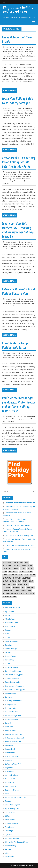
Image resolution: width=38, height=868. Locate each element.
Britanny (8, 630)
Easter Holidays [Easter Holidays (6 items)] (13, 572)
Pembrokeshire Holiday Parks (16, 797)
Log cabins (23, 54)
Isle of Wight (10, 753)
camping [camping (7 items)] (23, 566)
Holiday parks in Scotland (14, 738)
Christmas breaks (11, 667)
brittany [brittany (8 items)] (16, 566)
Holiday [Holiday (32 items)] (33, 575)
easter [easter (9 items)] (5, 572)
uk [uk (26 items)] (4, 594)
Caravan (12, 49)
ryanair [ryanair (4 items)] (20, 584)
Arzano (8, 615)
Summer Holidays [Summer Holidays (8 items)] (8, 591)
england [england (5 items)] (22, 572)
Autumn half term (12, 623)
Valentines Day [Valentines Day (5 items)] (30, 594)
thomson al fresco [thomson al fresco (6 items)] (20, 591)
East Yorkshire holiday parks (15, 690)
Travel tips (6, 249)
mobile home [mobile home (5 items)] (7, 584)
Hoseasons (16, 54)
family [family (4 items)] (5, 575)
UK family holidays (12, 838)
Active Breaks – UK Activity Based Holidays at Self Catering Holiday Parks (19, 162)
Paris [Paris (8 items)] (14, 584)
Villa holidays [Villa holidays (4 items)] (7, 597)
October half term (12, 790)
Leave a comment (17, 58)
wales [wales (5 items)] (15, 597)
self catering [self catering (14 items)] (7, 588)
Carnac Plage (10, 660)
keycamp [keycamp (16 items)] (25, 581)
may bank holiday (11, 775)
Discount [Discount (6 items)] (30, 569)
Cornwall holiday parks (15, 111)
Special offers (10, 812)
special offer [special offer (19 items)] (30, 588)
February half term (12, 708)
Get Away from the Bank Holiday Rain (19, 535)
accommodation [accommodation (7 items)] (8, 562)
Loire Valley (9, 771)
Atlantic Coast (10, 619)
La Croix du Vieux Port (13, 764)
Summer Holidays (8, 181)
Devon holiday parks (9, 176)
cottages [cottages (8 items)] (23, 569)
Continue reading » (10, 90)
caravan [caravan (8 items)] (30, 566)
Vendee (8, 849)
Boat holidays (10, 626)
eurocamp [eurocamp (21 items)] (29, 572)
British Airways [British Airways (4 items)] (7, 566)
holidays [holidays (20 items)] (5, 581)
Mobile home (31, 54)
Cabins (29, 242)
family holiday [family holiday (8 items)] (13, 575)
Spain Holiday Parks (12, 809)
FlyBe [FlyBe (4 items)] (21, 575)
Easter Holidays (13, 301)
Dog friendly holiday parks (15, 686)
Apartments (29, 108)
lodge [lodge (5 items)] (31, 581)
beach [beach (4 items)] (26, 562)
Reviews (8, 801)
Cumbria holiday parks (13, 678)
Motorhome (10, 782)
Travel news (16, 56)
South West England (18, 115)
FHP (23, 47)
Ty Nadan (9, 835)
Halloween (9, 727)
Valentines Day (11, 846)
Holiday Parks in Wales (13, 742)
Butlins (8, 634)
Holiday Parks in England (20, 52)
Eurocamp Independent (14, 701)
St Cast (8, 816)
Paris (7, 794)
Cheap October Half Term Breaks (18, 525)
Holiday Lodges (7, 52)
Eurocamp (9, 697)
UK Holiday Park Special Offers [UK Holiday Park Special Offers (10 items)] (15, 594)
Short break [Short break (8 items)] (16, 588)
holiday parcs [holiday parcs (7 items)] (7, 578)
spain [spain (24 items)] (23, 588)
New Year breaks (11, 786)
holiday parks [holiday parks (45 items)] (26, 578)
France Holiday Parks (13, 719)
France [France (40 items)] (26, 575)
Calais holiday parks (12, 641)
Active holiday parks (12, 608)
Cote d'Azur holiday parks (14, 675)
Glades (31, 865)
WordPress (22, 865)
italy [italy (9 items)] (19, 581)
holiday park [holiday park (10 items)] (17, 578)
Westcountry (6, 117)
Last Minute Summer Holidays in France (20, 545)
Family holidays (11, 704)
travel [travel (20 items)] (30, 591)
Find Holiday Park (20, 49)
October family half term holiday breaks (20, 503)
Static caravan (7, 56)
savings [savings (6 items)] (26, 584)
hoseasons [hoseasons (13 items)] (13, 581)
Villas (7, 853)
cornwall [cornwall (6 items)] (16, 569)
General (28, 49)
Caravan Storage (11, 656)
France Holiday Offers (13, 716)
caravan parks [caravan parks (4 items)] (7, 569)
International (10, 749)
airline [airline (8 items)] (16, 562)
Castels (8, 664)
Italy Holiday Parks (12, 756)
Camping (30, 299)
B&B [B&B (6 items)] (21, 562)
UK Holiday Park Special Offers (16, 842)
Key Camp (9, 760)
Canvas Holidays (11, 649)
